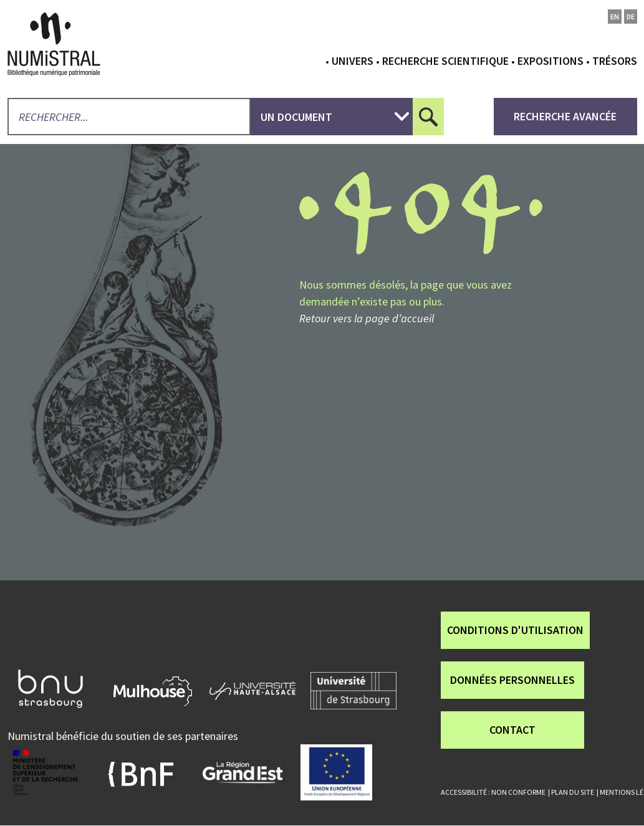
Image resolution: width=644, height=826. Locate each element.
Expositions (550, 61)
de (631, 17)
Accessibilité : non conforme (493, 792)
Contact (512, 730)
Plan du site (573, 792)
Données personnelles (512, 680)
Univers (353, 61)
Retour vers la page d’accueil (367, 318)
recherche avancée (565, 116)
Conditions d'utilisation (515, 630)
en (615, 17)
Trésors (615, 61)
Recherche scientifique (445, 61)
